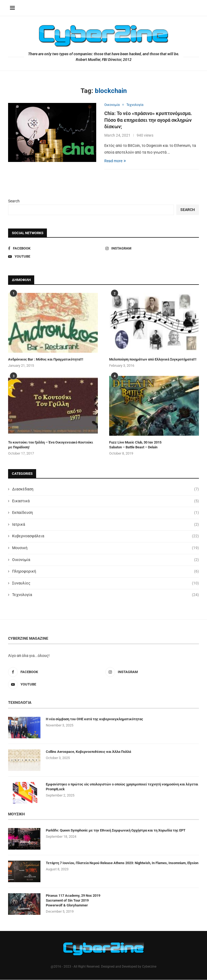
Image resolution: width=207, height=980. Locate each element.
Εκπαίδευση (106, 513)
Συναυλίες (106, 584)
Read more (115, 161)
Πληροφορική (106, 572)
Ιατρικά (106, 525)
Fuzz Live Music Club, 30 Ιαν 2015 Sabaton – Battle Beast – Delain (135, 445)
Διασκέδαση (106, 490)
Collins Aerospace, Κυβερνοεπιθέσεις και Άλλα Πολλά (88, 752)
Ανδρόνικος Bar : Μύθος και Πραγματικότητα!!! (46, 360)
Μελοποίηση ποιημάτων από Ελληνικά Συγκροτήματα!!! (153, 360)
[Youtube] (55, 257)
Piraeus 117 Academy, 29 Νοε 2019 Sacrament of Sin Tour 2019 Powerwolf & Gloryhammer (73, 901)
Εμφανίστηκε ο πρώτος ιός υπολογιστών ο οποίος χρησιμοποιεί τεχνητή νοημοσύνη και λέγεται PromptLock (122, 787)
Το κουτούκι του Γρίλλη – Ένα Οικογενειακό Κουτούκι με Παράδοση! (51, 445)
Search (14, 201)
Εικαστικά (106, 501)
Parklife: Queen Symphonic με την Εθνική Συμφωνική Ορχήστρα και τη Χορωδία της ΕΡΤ (116, 831)
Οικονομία (106, 560)
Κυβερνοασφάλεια (106, 537)
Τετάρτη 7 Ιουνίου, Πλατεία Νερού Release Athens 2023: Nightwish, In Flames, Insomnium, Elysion (122, 863)
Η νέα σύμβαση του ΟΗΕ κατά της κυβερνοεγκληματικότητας (94, 719)
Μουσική (106, 549)
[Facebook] (55, 249)
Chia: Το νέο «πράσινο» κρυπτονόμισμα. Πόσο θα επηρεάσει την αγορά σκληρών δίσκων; (148, 120)
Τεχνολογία (106, 595)
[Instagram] (152, 249)
